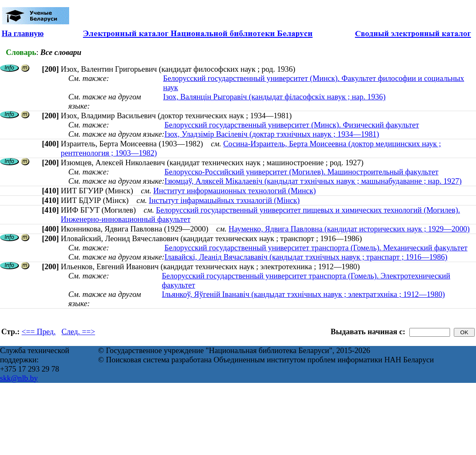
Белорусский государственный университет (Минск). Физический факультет (291, 125)
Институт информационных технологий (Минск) (235, 191)
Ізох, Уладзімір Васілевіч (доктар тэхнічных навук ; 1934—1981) (272, 134)
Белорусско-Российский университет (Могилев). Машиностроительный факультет (301, 172)
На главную (23, 33)
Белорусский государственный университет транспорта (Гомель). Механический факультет (316, 248)
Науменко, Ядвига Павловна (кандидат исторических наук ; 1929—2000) (349, 229)
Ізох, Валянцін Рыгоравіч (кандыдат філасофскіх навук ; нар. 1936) (274, 97)
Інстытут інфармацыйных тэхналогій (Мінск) (224, 200)
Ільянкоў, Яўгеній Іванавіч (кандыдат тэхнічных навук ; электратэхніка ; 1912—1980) (303, 294)
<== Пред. (39, 331)
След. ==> (78, 331)
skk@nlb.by (19, 378)
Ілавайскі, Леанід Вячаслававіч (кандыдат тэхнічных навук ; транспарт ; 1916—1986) (306, 257)
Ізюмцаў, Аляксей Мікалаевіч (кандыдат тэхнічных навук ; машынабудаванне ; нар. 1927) (313, 181)
